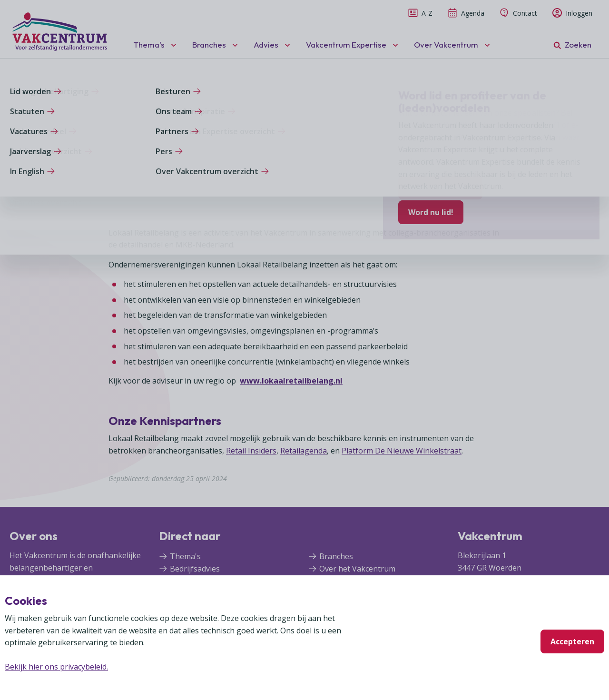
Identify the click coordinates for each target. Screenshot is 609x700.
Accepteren (572, 641)
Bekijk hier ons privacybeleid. (56, 667)
